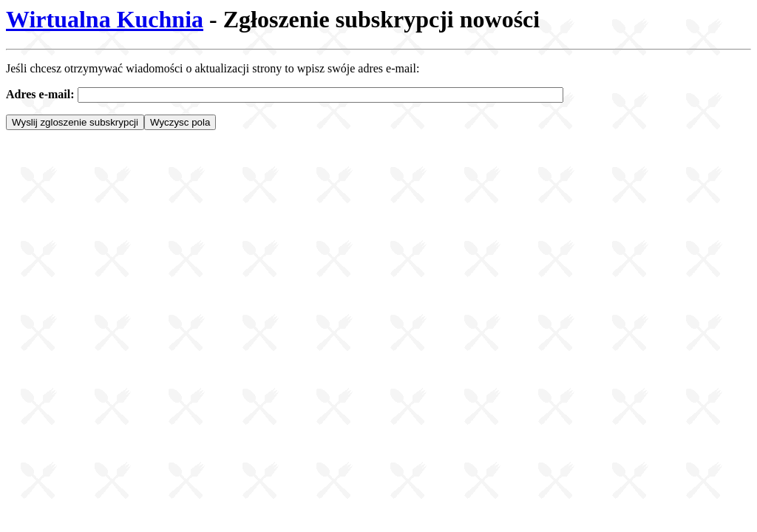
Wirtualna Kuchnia (105, 19)
